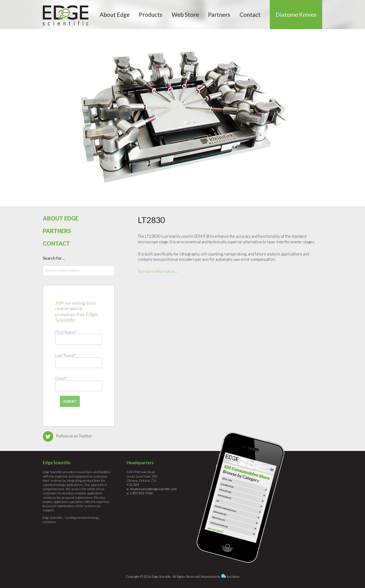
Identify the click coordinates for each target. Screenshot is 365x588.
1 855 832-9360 (141, 493)
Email (61, 378)
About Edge (61, 218)
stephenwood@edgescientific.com (153, 489)
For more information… (158, 271)
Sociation (233, 576)
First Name (66, 332)
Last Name (65, 355)
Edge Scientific (66, 15)
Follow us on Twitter (74, 436)
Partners (57, 231)
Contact (56, 243)
